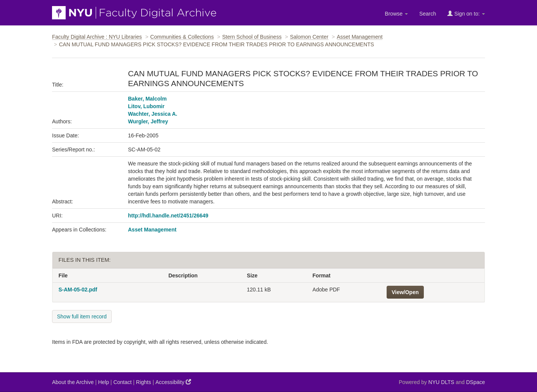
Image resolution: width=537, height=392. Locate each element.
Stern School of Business (252, 37)
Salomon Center (309, 37)
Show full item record (82, 316)
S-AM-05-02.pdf (78, 290)
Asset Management (360, 37)
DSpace (475, 382)
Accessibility (173, 382)
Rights (144, 382)
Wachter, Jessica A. (153, 114)
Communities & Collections (182, 37)
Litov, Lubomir (146, 106)
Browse (396, 14)
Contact (122, 382)
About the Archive (73, 382)
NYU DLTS (441, 382)
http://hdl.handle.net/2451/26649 (168, 216)
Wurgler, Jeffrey (148, 121)
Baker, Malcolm (147, 99)
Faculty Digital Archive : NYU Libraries (97, 37)
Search (428, 14)
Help (103, 382)
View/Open (405, 292)
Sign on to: (466, 13)
